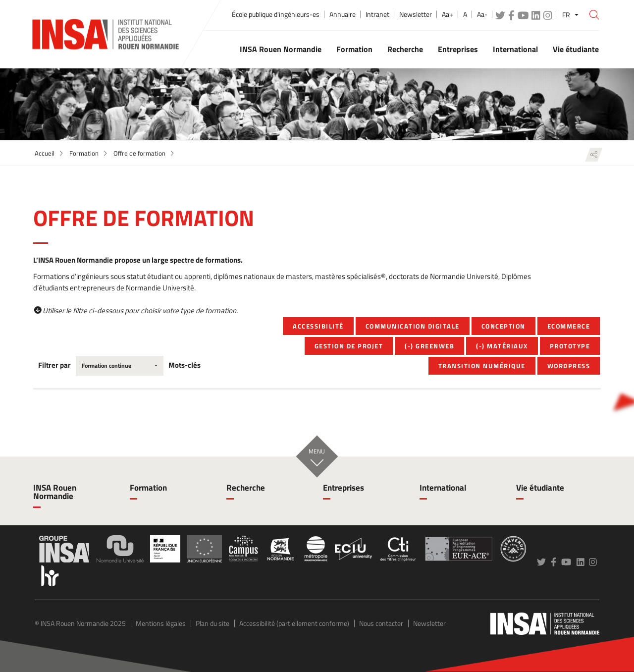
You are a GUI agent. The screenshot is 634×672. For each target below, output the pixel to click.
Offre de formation (139, 153)
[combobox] (120, 366)
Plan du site (212, 623)
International (443, 488)
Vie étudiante (540, 488)
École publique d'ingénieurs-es (276, 14)
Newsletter (416, 14)
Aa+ (448, 14)
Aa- (482, 14)
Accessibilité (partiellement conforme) (294, 623)
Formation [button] (354, 49)
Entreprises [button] (458, 49)
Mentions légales (161, 623)
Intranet (377, 14)
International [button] (515, 49)
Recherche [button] (405, 49)
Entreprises (343, 488)
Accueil (45, 153)
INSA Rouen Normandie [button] (281, 49)
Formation (84, 153)
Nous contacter (381, 623)
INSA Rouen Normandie (55, 492)
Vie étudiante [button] (576, 49)
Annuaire (343, 14)
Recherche (246, 488)
